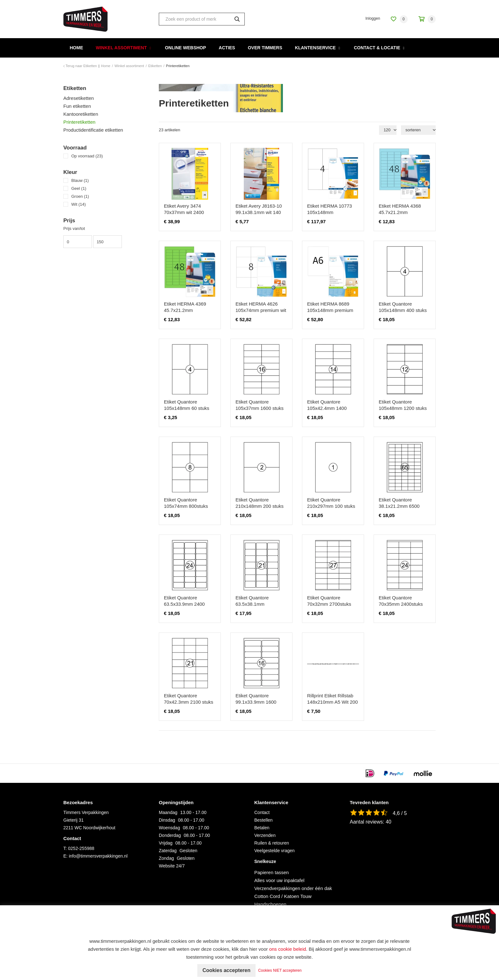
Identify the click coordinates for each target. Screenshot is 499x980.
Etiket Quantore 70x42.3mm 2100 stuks (189, 699)
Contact (262, 812)
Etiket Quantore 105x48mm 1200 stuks (403, 405)
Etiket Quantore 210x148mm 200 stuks (260, 503)
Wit (79, 204)
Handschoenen (270, 904)
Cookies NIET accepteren (280, 970)
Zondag (166, 858)
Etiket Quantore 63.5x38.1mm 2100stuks (252, 604)
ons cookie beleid (288, 949)
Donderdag (170, 835)
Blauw (80, 180)
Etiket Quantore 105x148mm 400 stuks (403, 307)
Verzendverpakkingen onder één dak (293, 888)
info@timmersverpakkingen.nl (98, 856)
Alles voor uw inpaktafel (279, 880)
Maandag (168, 812)
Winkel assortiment (121, 48)
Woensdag (169, 828)
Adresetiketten (79, 98)
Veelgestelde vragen (274, 851)
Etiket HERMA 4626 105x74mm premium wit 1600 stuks (261, 310)
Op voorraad (87, 156)
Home (76, 48)
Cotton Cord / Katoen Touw (283, 896)
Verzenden (265, 835)
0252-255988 (81, 848)
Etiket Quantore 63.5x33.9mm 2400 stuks (184, 604)
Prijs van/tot (74, 228)
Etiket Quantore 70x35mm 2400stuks (401, 601)
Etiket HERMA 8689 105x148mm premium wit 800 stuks (330, 310)
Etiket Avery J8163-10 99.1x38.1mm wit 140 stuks (259, 212)
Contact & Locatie (377, 48)
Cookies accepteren (226, 970)
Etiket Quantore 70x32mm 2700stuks (329, 601)
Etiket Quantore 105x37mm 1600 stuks (260, 405)
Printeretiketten (79, 122)
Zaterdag (168, 851)
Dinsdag (167, 820)
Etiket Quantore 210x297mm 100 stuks (331, 503)
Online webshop (185, 48)
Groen (80, 196)
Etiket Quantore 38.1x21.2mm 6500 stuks (399, 506)
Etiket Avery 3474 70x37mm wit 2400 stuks (184, 212)
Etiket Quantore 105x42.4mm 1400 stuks (327, 408)
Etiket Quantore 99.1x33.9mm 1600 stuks (256, 702)
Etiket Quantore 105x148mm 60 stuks (187, 405)
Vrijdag (166, 843)
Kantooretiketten (81, 114)
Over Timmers (265, 48)
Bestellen (264, 820)
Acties (227, 48)
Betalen (262, 828)
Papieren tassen (271, 872)
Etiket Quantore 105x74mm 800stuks (186, 503)
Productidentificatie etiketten (93, 130)
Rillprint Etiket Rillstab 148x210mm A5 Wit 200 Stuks (332, 702)
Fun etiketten (77, 106)
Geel (79, 188)
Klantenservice (315, 48)
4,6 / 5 (400, 813)
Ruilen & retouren (272, 843)
